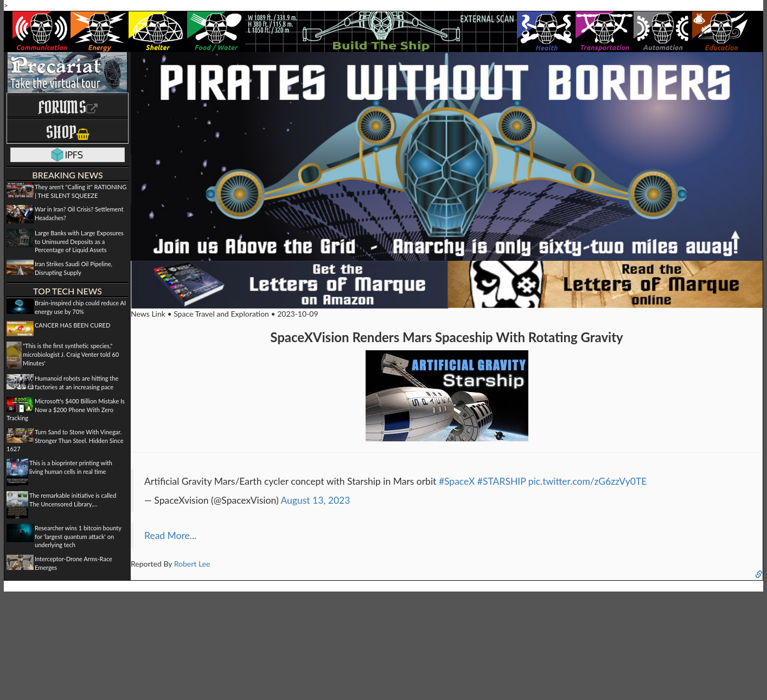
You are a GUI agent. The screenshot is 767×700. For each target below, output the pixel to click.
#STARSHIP (501, 481)
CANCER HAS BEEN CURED (72, 325)
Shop (68, 132)
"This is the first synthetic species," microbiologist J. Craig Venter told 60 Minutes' (71, 354)
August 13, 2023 (315, 500)
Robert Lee (192, 564)
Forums (68, 107)
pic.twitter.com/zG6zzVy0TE (588, 481)
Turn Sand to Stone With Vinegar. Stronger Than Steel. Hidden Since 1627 (65, 440)
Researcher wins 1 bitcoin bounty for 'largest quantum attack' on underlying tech (78, 536)
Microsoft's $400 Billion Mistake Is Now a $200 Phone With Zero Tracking (66, 409)
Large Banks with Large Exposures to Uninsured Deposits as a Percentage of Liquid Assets (79, 241)
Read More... (170, 535)
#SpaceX (457, 481)
